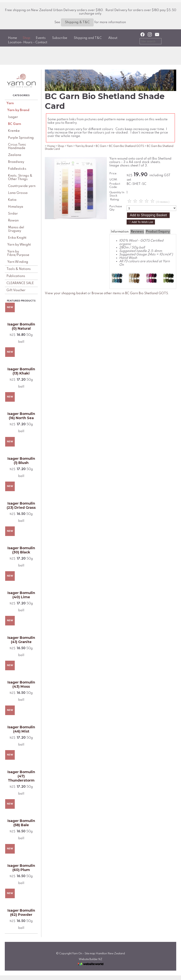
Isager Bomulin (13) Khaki (21, 371)
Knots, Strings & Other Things (20, 177)
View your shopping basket (66, 293)
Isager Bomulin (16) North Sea (21, 416)
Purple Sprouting (21, 138)
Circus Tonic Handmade (17, 146)
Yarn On (77, 954)
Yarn (10, 103)
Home (13, 38)
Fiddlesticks (17, 169)
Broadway (16, 162)
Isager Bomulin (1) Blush (21, 461)
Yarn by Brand (18, 110)
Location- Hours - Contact (28, 42)
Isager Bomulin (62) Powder (21, 913)
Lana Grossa (18, 193)
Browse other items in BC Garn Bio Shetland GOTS (130, 293)
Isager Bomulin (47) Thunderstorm (21, 776)
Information (120, 232)
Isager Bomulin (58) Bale (21, 823)
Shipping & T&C (77, 22)
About (113, 38)
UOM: (114, 180)
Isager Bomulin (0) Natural (21, 326)
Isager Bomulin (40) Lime (21, 595)
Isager (13, 117)
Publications (16, 276)
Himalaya (16, 207)
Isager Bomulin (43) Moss (21, 684)
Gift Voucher (16, 290)
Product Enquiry (158, 232)
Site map (90, 954)
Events (41, 38)
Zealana (15, 155)
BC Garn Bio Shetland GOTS (127, 146)
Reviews (137, 232)
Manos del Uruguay (16, 229)
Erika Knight (17, 238)
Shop (26, 38)
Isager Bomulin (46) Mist (21, 729)
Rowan (13, 221)
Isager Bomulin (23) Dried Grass (21, 506)
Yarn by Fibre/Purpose (18, 253)
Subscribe (60, 38)
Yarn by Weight (19, 245)
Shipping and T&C (88, 38)
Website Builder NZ (90, 959)
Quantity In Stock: (117, 194)
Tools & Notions (19, 269)
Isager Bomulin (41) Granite (21, 640)
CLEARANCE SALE (20, 283)
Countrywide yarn (22, 186)
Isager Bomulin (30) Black (21, 550)
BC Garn (15, 124)
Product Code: (115, 186)
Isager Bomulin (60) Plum (21, 868)
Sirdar (13, 214)
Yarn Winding (18, 262)
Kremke (14, 131)
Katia (12, 200)
